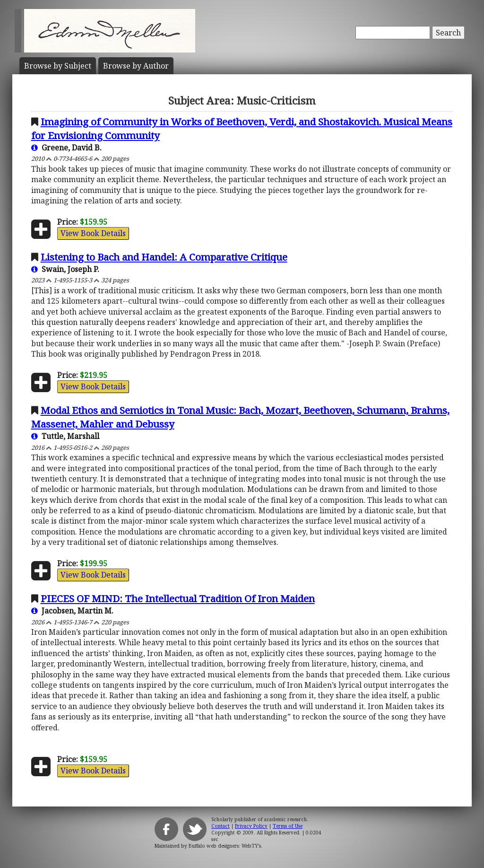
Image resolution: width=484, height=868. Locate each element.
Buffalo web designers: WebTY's (225, 846)
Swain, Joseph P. (65, 269)
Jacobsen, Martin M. (72, 611)
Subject (58, 66)
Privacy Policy (251, 826)
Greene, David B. (66, 148)
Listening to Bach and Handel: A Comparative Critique (164, 257)
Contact (220, 826)
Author (136, 66)
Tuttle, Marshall (65, 436)
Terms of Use (288, 826)
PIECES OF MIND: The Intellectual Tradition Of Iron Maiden (178, 598)
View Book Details (93, 233)
